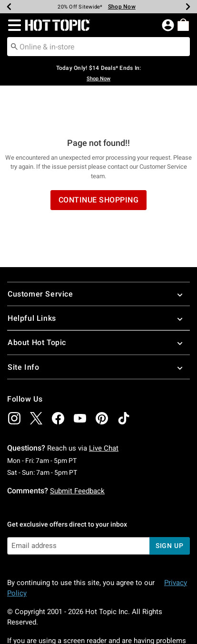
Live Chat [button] (104, 410)
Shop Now (98, 79)
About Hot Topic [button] (98, 304)
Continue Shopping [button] (99, 162)
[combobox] (98, 47)
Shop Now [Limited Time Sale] (122, 7)
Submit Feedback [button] (77, 453)
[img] (14, 380)
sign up (170, 508)
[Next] (188, 7)
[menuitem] (183, 25)
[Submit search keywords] (14, 46)
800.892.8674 (125, 613)
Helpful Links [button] (98, 280)
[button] (13, 25)
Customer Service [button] (98, 256)
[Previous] (9, 7)
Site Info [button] (98, 329)
